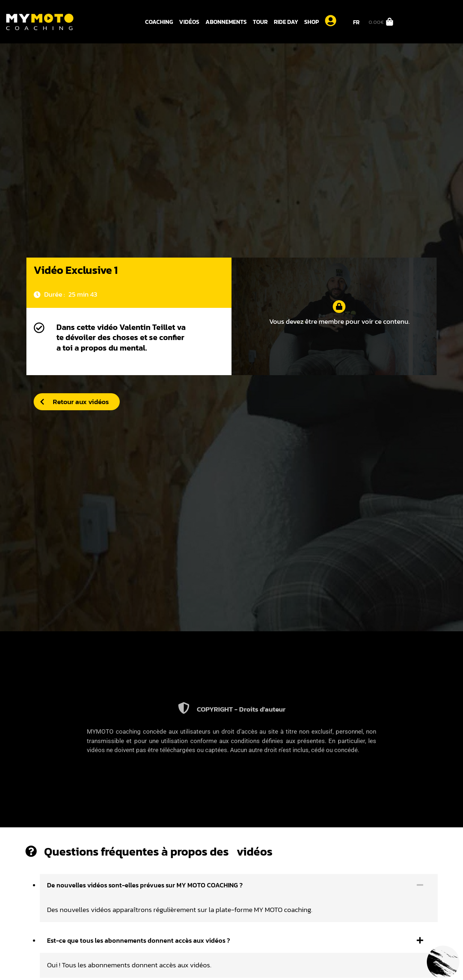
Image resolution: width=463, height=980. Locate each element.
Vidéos (189, 22)
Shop (312, 22)
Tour (260, 22)
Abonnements (226, 22)
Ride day (286, 22)
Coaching (159, 22)
